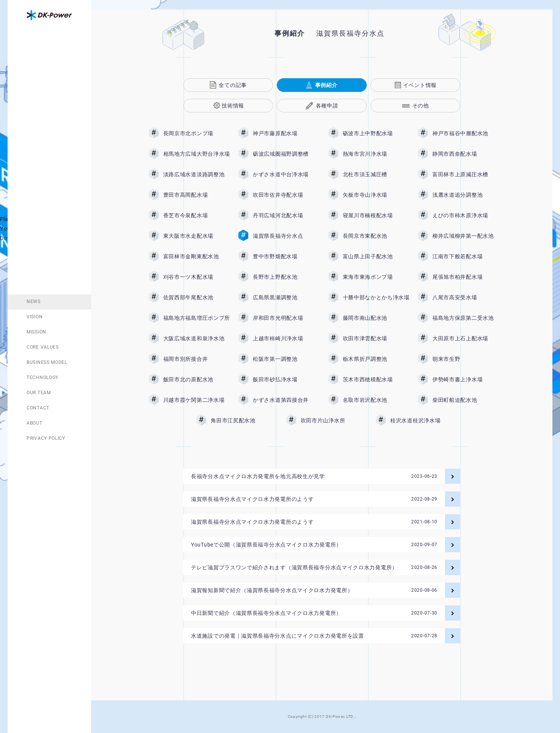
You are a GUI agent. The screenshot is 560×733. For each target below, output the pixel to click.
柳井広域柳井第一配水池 (466, 236)
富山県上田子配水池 (376, 256)
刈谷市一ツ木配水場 (197, 277)
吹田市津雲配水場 (376, 338)
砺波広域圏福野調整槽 (286, 154)
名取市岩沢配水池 (376, 400)
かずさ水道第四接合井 (286, 400)
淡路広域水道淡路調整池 (197, 174)
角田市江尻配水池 (244, 420)
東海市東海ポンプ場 (376, 277)
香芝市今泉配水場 (197, 215)
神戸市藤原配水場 (286, 133)
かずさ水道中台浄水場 (286, 174)
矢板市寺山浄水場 (376, 195)
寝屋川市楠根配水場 (376, 215)
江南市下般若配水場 (466, 256)
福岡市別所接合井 (197, 359)
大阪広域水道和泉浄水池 (197, 338)
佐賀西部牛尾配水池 (197, 297)
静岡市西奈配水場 (466, 154)
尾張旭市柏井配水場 (466, 277)
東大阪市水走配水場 (197, 236)
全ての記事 (233, 85)
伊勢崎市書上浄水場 (466, 379)
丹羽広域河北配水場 (286, 215)
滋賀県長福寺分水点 (286, 236)
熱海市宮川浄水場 (376, 154)
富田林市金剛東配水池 (197, 256)
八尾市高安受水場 (466, 297)
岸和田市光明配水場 (286, 318)
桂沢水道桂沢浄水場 (421, 420)
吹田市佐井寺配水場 (286, 195)
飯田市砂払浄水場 (286, 379)
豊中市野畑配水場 (286, 256)
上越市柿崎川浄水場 (286, 338)
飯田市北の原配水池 (197, 379)
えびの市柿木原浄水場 (466, 215)
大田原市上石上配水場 (466, 338)
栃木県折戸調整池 (376, 359)
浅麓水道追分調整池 (466, 195)
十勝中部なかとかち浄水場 (376, 297)
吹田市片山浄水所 (334, 420)
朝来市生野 (466, 359)
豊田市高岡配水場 (197, 195)
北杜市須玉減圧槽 (376, 174)
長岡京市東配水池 (376, 236)
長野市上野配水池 (286, 277)
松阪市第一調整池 (286, 359)
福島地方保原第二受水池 (466, 318)
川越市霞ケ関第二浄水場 (197, 400)
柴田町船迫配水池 (466, 400)
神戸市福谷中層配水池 (466, 133)
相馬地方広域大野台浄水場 (197, 154)
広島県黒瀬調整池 (286, 297)
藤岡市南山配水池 (376, 318)
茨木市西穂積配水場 (376, 379)
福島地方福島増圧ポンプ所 (197, 318)
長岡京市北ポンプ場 (197, 133)
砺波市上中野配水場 (376, 133)
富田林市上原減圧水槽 (466, 174)
